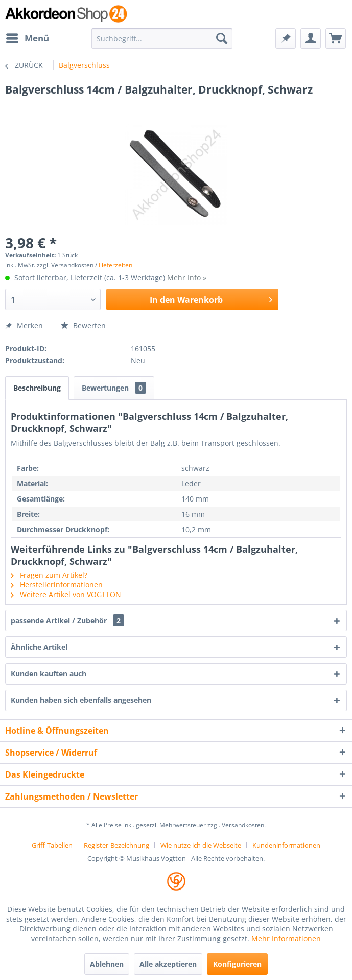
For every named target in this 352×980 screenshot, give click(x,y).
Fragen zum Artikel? (49, 575)
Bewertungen (114, 388)
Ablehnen (107, 964)
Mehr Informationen (286, 938)
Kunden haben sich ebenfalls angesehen (81, 700)
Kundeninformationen (286, 845)
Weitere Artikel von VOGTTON (66, 594)
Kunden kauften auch (49, 674)
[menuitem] (27, 38)
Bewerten (83, 325)
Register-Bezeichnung (116, 845)
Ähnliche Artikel (39, 647)
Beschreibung (37, 388)
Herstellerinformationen (57, 585)
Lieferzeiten (115, 265)
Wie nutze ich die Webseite (201, 845)
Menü (28, 37)
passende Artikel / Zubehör (67, 620)
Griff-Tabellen (52, 845)
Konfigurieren (237, 964)
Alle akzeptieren (168, 964)
